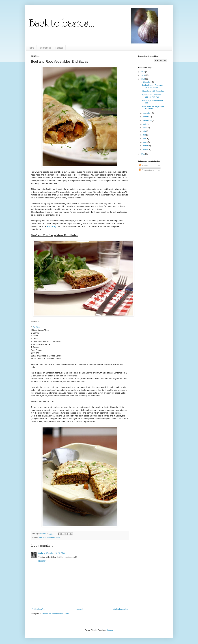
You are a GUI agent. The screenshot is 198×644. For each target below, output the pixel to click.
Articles (144, 166)
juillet (145, 128)
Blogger (110, 630)
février (146, 146)
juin (144, 131)
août (145, 124)
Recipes (59, 48)
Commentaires (147, 170)
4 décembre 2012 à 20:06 (55, 553)
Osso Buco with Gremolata (153, 91)
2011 (143, 154)
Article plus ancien (120, 609)
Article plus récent (39, 609)
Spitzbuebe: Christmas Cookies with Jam (152, 96)
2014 (143, 72)
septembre (147, 120)
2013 (143, 75)
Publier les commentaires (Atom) (56, 614)
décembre (147, 82)
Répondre (42, 561)
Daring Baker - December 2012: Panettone (153, 86)
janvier (146, 149)
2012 (143, 79)
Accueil (80, 609)
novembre (147, 113)
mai (145, 135)
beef (41, 537)
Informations (45, 48)
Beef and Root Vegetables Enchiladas (153, 107)
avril (145, 139)
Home (31, 48)
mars (145, 142)
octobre (146, 117)
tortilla (58, 537)
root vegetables (49, 537)
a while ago (52, 226)
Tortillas (36, 327)
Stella (41, 553)
